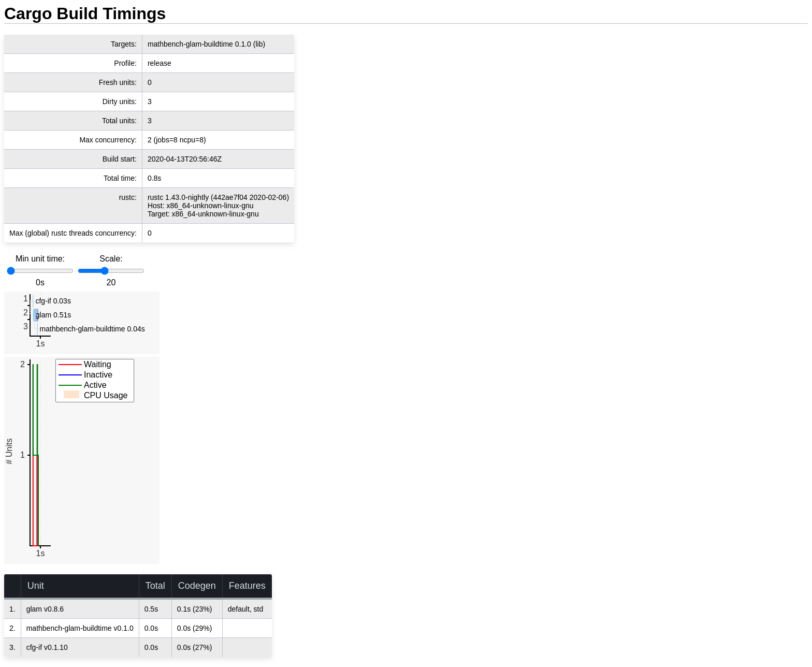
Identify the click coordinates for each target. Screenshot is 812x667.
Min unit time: (40, 259)
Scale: (111, 259)
